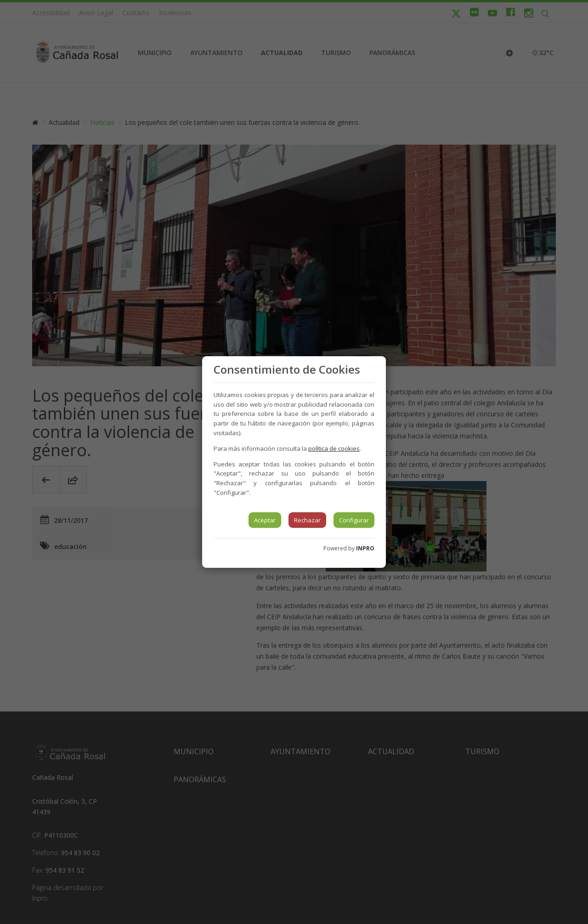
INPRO (365, 548)
